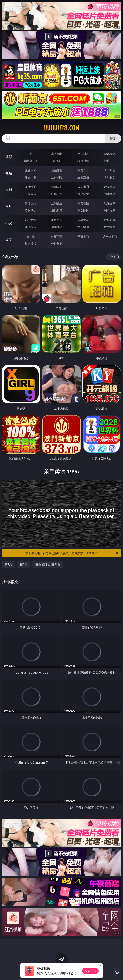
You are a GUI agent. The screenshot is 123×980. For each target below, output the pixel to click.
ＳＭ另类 (110, 177)
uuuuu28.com (61, 128)
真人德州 (57, 154)
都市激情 (30, 220)
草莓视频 (83, 236)
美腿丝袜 (30, 210)
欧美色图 (83, 203)
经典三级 (57, 194)
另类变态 (110, 194)
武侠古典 (110, 220)
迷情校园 (30, 227)
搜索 (113, 138)
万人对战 (83, 154)
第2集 (24, 564)
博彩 (9, 157)
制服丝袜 (30, 194)
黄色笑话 (83, 227)
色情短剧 (57, 243)
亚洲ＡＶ (30, 170)
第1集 (8, 564)
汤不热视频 (110, 236)
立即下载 (90, 971)
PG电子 (30, 154)
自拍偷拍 (57, 170)
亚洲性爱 (30, 187)
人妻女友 (83, 220)
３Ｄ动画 (110, 170)
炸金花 (57, 161)
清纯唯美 (57, 210)
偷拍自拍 (57, 187)
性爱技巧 (110, 227)
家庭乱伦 (57, 220)
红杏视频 (30, 243)
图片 (9, 206)
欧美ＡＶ (83, 170)
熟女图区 (83, 210)
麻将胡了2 (30, 161)
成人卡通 (83, 187)
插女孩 (30, 236)
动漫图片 (110, 203)
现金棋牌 (83, 161)
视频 (9, 173)
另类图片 (110, 210)
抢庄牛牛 (110, 161)
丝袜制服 (57, 177)
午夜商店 (57, 236)
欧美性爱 (110, 187)
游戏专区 (110, 154)
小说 (9, 223)
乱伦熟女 (83, 194)
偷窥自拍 (30, 203)
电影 (9, 190)
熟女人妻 (30, 177)
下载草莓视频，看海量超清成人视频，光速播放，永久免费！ (71, 553)
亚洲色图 (57, 203)
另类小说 (57, 227)
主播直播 (83, 177)
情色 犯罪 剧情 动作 (48, 564)
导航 (9, 239)
